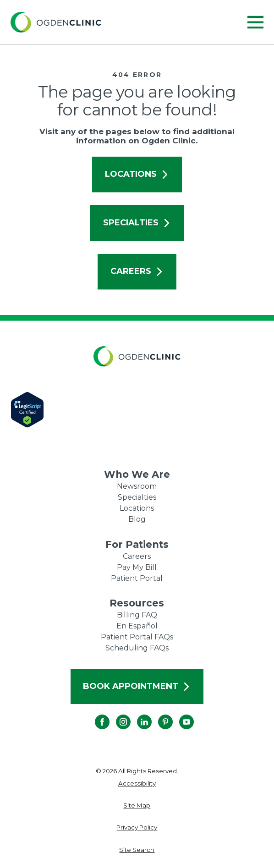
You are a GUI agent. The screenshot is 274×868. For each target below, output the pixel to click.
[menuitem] (137, 784)
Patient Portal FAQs (137, 637)
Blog (137, 519)
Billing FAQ (137, 615)
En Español (137, 626)
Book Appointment (137, 686)
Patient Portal (137, 578)
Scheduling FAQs (137, 648)
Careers (137, 271)
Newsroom (137, 486)
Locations (137, 174)
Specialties (137, 223)
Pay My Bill (137, 567)
